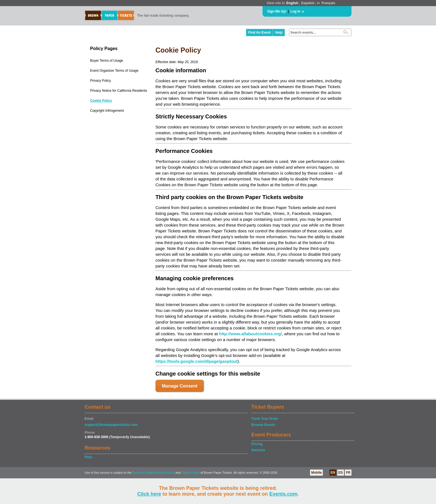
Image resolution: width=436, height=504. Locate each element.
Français (328, 3)
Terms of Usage (143, 473)
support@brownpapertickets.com (111, 425)
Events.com (283, 494)
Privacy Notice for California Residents (119, 91)
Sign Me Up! (277, 11)
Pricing (257, 444)
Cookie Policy (101, 101)
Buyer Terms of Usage (107, 61)
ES (341, 473)
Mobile (316, 473)
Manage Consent (180, 386)
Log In (295, 11)
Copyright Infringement (107, 111)
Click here (149, 494)
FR (348, 473)
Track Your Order (265, 419)
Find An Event (259, 33)
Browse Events (263, 425)
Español (308, 3)
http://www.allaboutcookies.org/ (250, 334)
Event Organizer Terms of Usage (114, 71)
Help (279, 33)
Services (258, 450)
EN (333, 473)
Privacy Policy (101, 81)
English (292, 3)
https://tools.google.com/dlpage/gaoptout (196, 361)
